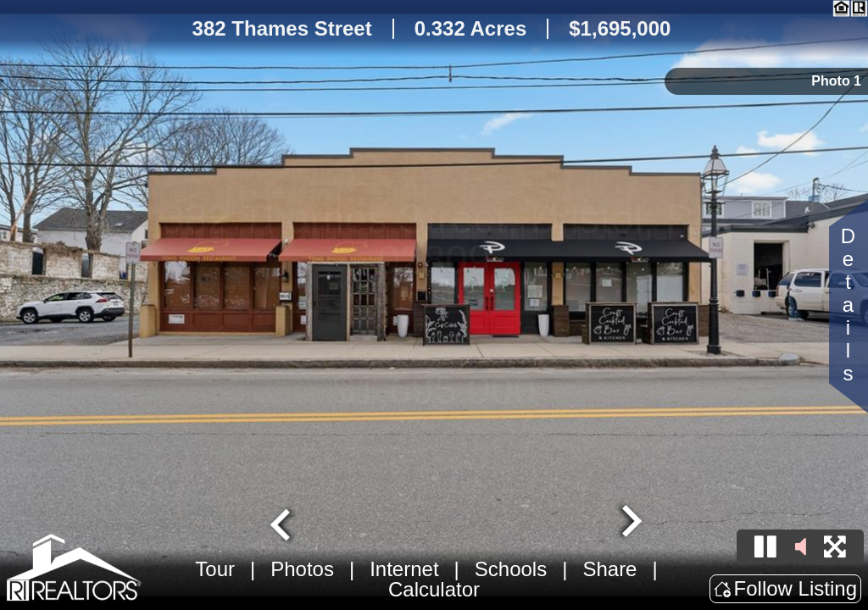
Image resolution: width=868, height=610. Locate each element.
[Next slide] (630, 523)
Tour (215, 569)
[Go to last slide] (282, 523)
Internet (404, 569)
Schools (511, 569)
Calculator (434, 589)
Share (609, 569)
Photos (302, 569)
